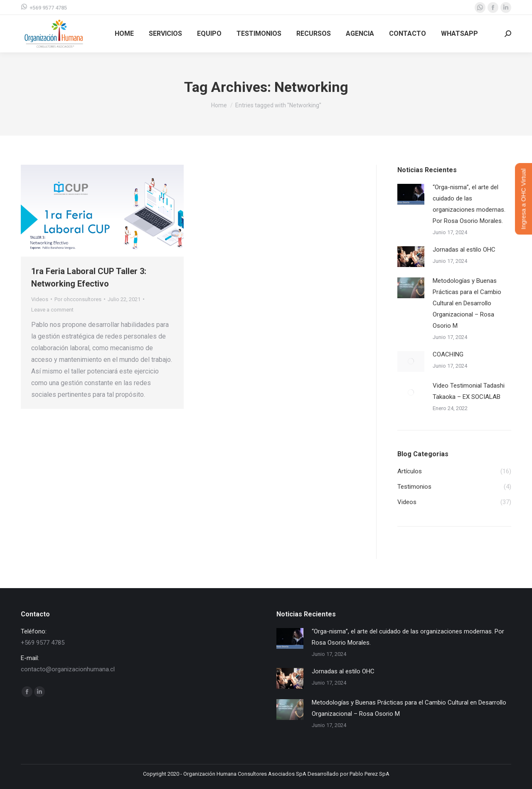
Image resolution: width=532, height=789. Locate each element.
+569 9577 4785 (44, 7)
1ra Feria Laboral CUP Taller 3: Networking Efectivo (89, 277)
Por (78, 299)
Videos (40, 299)
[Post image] (411, 194)
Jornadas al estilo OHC (464, 250)
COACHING (448, 354)
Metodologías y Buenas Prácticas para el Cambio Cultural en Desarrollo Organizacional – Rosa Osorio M (467, 303)
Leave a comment (52, 310)
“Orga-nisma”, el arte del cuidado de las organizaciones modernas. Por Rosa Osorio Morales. (469, 204)
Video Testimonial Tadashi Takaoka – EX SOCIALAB (469, 391)
